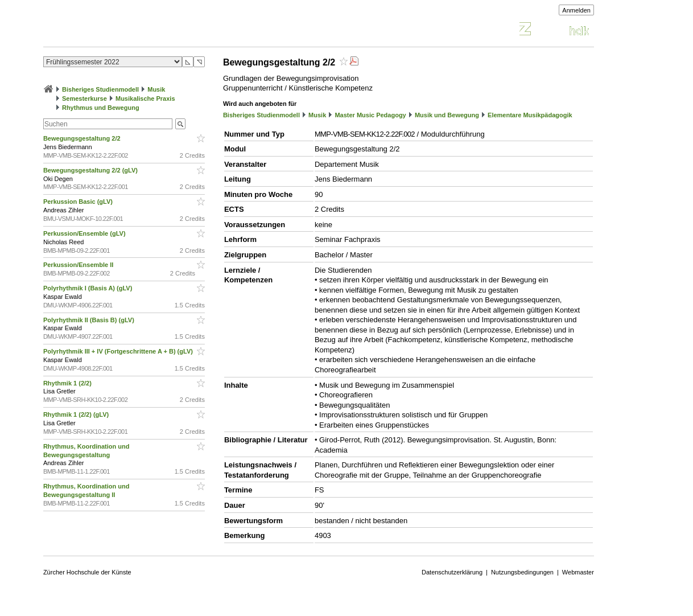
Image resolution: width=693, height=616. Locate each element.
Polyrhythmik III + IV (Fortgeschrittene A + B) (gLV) (119, 351)
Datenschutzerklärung (452, 572)
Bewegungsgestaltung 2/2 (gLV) (91, 170)
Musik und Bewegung (447, 115)
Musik (156, 89)
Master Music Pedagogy (370, 115)
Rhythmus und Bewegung (101, 108)
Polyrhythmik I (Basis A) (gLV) (89, 288)
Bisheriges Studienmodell (100, 89)
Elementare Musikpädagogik (530, 115)
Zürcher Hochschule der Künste (87, 572)
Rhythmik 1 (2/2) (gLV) (77, 414)
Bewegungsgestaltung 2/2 (83, 138)
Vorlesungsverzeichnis (127, 30)
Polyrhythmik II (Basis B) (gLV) (90, 320)
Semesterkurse (84, 98)
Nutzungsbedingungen (522, 572)
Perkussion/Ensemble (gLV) (85, 233)
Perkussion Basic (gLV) (79, 202)
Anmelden (576, 10)
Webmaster (578, 572)
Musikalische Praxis (145, 98)
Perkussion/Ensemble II (79, 265)
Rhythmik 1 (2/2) (68, 383)
